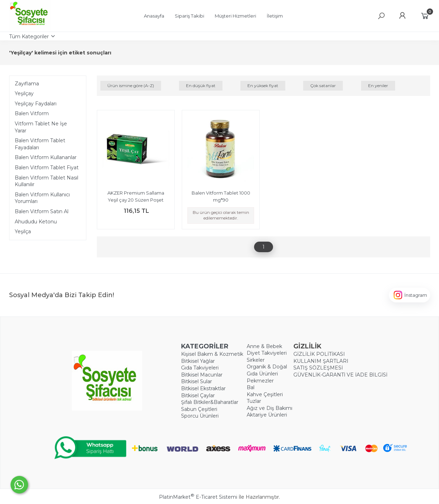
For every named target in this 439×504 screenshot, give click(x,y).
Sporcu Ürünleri (200, 416)
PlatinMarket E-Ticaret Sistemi (198, 497)
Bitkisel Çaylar (198, 395)
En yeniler (378, 86)
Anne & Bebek (264, 346)
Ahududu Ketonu (36, 222)
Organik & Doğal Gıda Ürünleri (267, 370)
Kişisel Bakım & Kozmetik (212, 354)
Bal (251, 387)
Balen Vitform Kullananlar (46, 157)
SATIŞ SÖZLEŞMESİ (318, 368)
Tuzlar (254, 401)
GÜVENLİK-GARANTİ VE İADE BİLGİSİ (340, 375)
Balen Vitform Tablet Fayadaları (40, 144)
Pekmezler (260, 381)
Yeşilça (23, 231)
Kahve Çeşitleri (265, 394)
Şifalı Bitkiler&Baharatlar (210, 402)
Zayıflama (27, 84)
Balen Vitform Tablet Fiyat (47, 168)
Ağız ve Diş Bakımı (270, 408)
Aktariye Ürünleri (267, 415)
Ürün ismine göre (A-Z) (131, 86)
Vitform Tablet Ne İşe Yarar (41, 127)
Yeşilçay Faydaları (36, 104)
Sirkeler (256, 360)
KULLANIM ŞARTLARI (321, 361)
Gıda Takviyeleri (200, 368)
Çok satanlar (323, 86)
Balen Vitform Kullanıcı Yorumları (42, 198)
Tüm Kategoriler (29, 37)
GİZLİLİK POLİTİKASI (319, 354)
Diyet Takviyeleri (267, 353)
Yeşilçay (24, 93)
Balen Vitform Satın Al (42, 211)
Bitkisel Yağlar (198, 361)
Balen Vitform (32, 113)
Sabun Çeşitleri (199, 409)
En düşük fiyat (201, 86)
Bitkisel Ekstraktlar (203, 388)
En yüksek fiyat (263, 86)
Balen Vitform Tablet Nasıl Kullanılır (46, 181)
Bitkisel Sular (197, 381)
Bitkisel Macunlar (202, 375)
